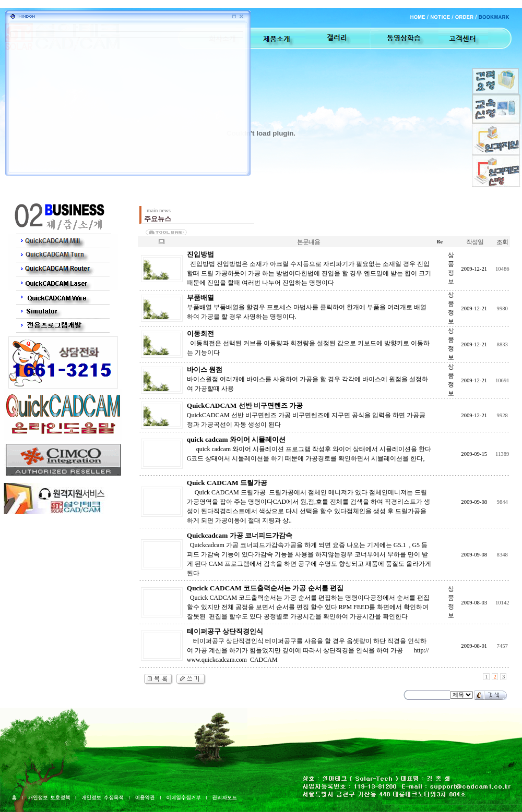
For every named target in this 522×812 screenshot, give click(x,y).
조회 (502, 242)
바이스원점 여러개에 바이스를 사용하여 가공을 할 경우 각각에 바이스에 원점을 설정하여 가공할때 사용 (307, 379)
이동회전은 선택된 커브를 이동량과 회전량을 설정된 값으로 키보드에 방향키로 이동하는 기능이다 (308, 343)
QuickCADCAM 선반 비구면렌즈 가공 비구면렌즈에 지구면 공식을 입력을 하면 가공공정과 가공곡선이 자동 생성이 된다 (306, 415)
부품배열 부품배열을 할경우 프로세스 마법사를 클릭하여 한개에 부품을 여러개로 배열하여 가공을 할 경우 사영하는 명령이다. (307, 307)
